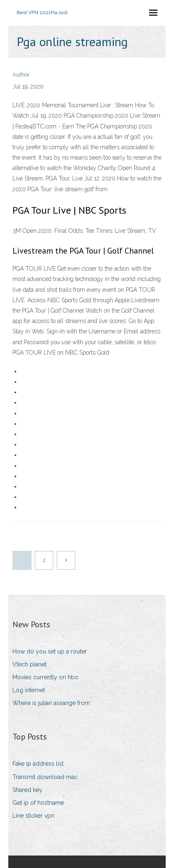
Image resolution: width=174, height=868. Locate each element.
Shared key (27, 790)
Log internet (29, 690)
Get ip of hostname (38, 803)
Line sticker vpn (33, 816)
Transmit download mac (45, 777)
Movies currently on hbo (45, 677)
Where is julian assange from (51, 703)
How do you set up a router (50, 651)
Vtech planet (29, 664)
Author (21, 75)
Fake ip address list (38, 764)
